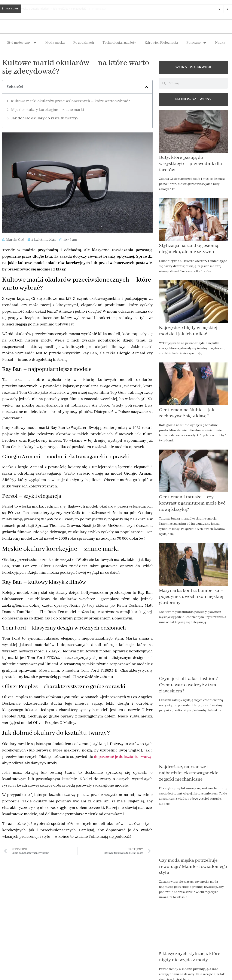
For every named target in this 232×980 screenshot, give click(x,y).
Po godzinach (84, 43)
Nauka (220, 43)
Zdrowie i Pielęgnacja (161, 43)
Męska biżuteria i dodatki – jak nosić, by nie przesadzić (57, 9)
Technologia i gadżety (119, 43)
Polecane (196, 43)
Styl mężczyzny (22, 43)
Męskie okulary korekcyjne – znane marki (48, 110)
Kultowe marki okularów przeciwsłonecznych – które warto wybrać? (70, 101)
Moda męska (55, 43)
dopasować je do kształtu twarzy (123, 757)
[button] (146, 87)
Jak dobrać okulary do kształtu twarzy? (45, 118)
